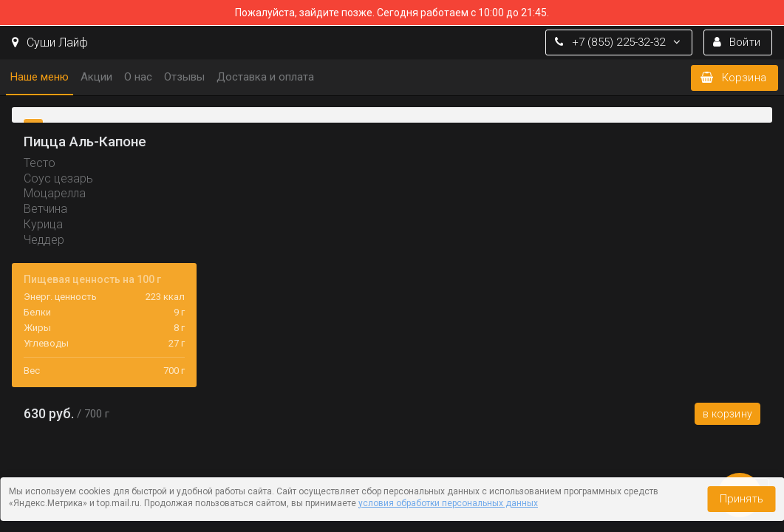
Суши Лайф (50, 42)
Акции (96, 77)
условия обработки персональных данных (448, 503)
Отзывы (184, 77)
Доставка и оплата (265, 77)
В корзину (727, 414)
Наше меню (40, 77)
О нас (138, 77)
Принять (742, 499)
